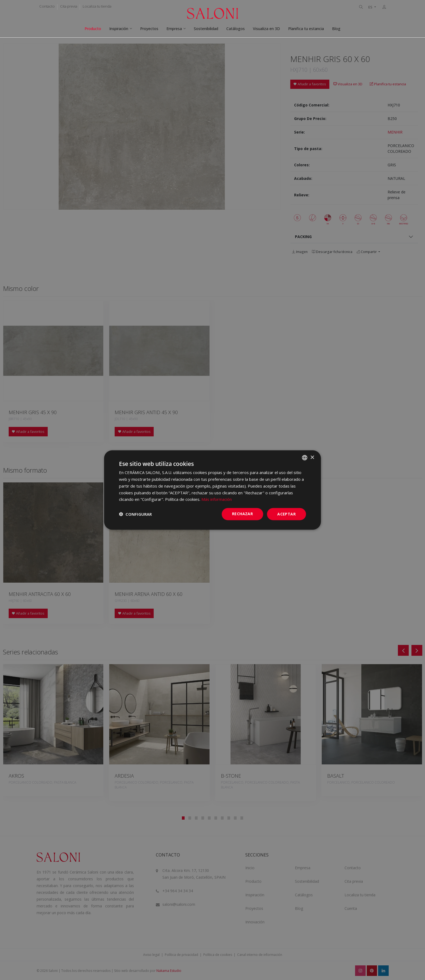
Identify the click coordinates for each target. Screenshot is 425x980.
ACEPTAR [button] (286, 514)
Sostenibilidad (206, 29)
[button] (135, 514)
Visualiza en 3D (266, 29)
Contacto (47, 6)
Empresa (174, 29)
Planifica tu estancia (306, 29)
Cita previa (69, 6)
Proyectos (149, 29)
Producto (93, 29)
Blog (336, 29)
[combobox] (305, 458)
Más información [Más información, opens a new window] (217, 499)
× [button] (312, 457)
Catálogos (236, 29)
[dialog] (212, 490)
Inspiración (119, 29)
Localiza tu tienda (97, 6)
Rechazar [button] (242, 514)
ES (371, 7)
